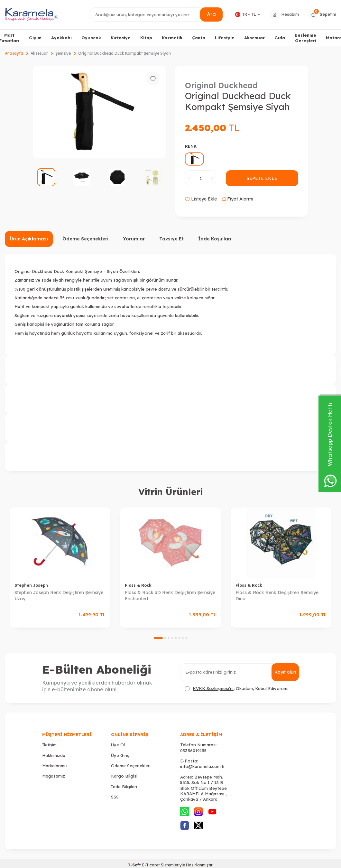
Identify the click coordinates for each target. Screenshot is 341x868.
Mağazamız (54, 776)
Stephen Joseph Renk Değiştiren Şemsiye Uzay (59, 596)
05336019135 (193, 751)
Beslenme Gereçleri (305, 38)
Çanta (199, 38)
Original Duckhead (221, 85)
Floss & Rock (138, 585)
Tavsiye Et (171, 239)
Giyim (35, 38)
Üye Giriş (120, 755)
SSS (115, 797)
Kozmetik (172, 38)
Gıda (280, 38)
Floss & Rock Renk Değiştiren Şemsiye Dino (277, 596)
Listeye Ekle (201, 199)
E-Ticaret (151, 865)
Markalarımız (55, 766)
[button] (158, 638)
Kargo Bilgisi (124, 776)
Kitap (146, 38)
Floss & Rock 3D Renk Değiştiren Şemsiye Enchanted (170, 596)
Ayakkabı (61, 38)
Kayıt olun (285, 672)
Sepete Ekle (262, 178)
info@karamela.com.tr (203, 766)
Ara (211, 14)
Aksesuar (254, 38)
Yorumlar (134, 239)
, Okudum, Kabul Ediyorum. (237, 689)
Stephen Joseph (31, 585)
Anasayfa (14, 53)
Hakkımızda (54, 755)
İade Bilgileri (124, 787)
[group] (99, 112)
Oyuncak (91, 38)
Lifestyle (225, 38)
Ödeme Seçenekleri (85, 239)
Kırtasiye (121, 38)
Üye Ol (118, 745)
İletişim (49, 745)
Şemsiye (63, 53)
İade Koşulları (215, 239)
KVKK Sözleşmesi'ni (213, 688)
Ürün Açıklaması (29, 239)
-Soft (135, 865)
